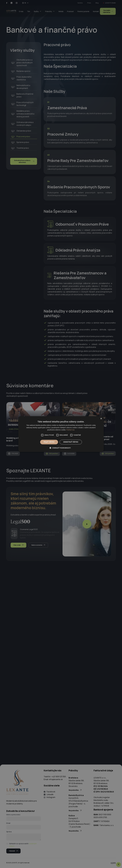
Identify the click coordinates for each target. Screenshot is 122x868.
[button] (61, 448)
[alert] (61, 434)
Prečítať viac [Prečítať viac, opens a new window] (71, 430)
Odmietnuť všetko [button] (71, 442)
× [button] (101, 419)
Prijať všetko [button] (49, 442)
